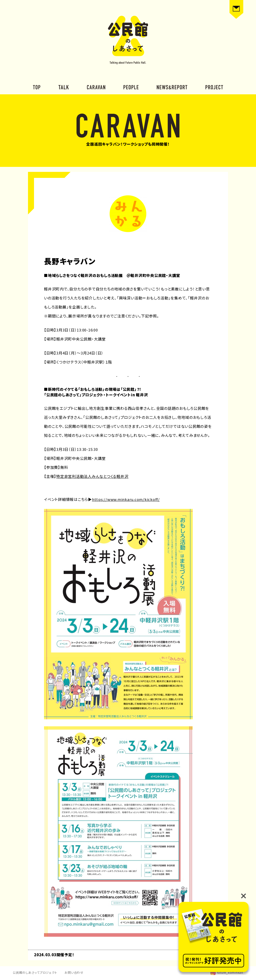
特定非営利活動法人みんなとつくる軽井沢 (92, 476)
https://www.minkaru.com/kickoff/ (126, 499)
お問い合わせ (74, 972)
